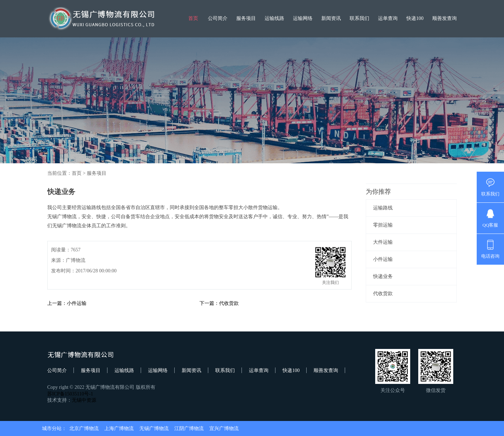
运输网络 (303, 18)
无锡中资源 (84, 400)
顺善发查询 (444, 18)
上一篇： (57, 303)
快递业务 (383, 276)
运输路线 (383, 208)
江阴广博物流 (189, 428)
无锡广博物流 (154, 428)
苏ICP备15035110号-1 (70, 394)
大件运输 (383, 242)
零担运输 (383, 225)
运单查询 (388, 18)
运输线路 (274, 18)
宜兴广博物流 (224, 428)
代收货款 (383, 294)
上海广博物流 (119, 428)
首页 (193, 18)
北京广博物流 (84, 428)
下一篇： (209, 303)
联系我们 (359, 18)
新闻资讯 (331, 18)
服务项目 (246, 18)
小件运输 (383, 259)
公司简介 (218, 18)
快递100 (415, 18)
